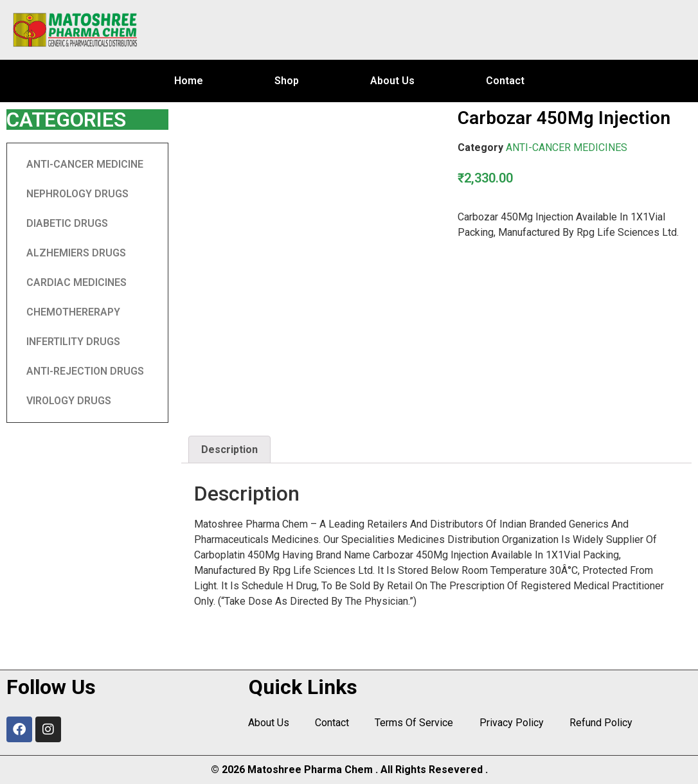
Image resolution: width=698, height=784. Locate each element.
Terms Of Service (414, 723)
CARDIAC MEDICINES (76, 282)
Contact (505, 81)
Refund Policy (600, 723)
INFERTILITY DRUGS (73, 342)
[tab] (229, 450)
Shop (287, 81)
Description (229, 450)
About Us (392, 81)
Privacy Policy (511, 723)
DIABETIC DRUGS (67, 223)
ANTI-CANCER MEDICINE (85, 164)
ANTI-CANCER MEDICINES (567, 147)
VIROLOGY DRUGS (69, 401)
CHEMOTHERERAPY (73, 312)
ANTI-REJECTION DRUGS (85, 371)
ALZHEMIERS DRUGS (76, 253)
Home (189, 81)
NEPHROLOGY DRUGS (77, 194)
